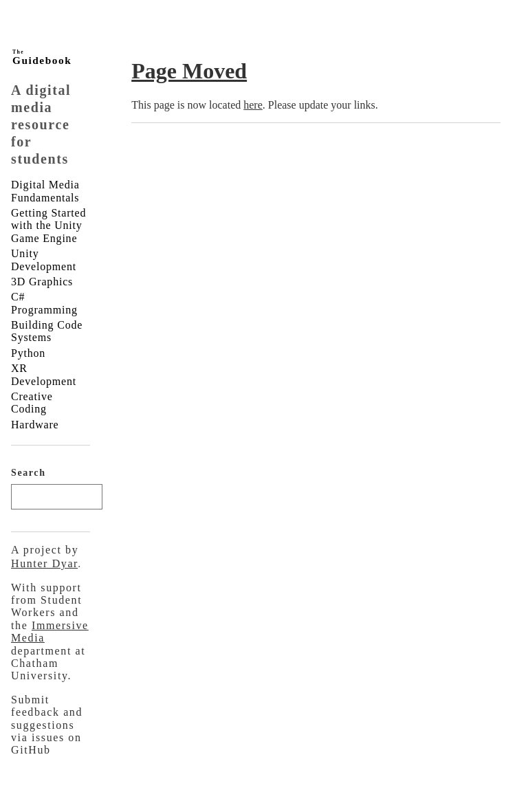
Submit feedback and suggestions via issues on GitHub (47, 725)
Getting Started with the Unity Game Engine (48, 226)
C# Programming (44, 303)
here (253, 105)
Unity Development (44, 260)
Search (29, 473)
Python (28, 353)
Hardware (35, 425)
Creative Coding (32, 403)
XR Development (44, 374)
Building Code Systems (47, 331)
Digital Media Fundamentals (45, 191)
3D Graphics (42, 282)
